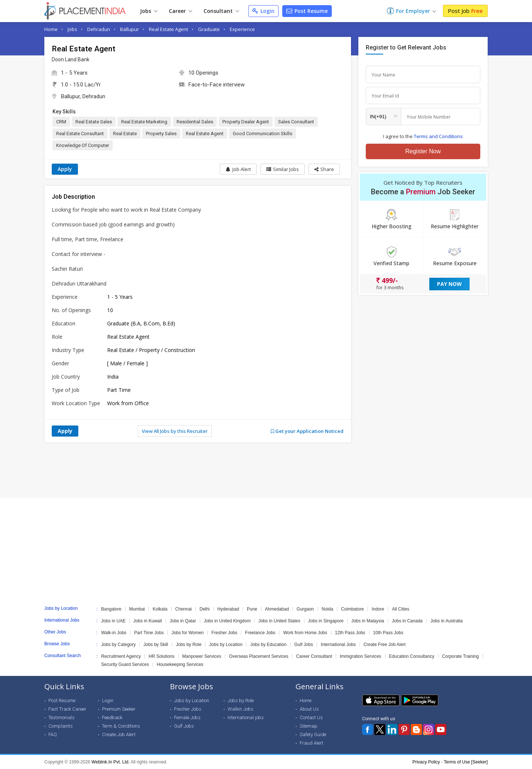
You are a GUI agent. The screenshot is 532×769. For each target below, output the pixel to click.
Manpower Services (202, 656)
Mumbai (137, 609)
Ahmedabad (277, 609)
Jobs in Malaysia (368, 621)
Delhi (204, 609)
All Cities (401, 609)
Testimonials (62, 717)
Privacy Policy (426, 762)
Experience (242, 29)
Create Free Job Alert (385, 645)
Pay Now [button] (449, 284)
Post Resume (307, 11)
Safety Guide (313, 734)
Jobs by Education (268, 645)
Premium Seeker (119, 709)
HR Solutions (161, 656)
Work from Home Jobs (305, 633)
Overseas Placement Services (259, 656)
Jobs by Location (226, 645)
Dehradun (99, 29)
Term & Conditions (121, 726)
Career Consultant (314, 656)
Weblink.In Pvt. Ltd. (111, 762)
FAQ (53, 734)
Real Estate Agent (168, 29)
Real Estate (125, 134)
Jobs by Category (118, 645)
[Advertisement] (266, 470)
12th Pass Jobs (350, 633)
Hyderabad (228, 609)
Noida (328, 609)
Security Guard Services (125, 664)
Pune (252, 609)
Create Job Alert (119, 734)
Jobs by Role (189, 645)
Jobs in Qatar (183, 621)
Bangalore (111, 609)
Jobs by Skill (156, 645)
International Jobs (338, 645)
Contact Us (311, 717)
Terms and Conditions (438, 136)
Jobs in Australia (446, 621)
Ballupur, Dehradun (83, 96)
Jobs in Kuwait (148, 621)
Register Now (423, 151)
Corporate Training (461, 656)
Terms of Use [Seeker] (466, 762)
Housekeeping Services (180, 664)
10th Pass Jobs (388, 633)
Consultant (221, 11)
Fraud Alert (311, 743)
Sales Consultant (296, 122)
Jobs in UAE (113, 621)
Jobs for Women (187, 633)
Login (263, 11)
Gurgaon (305, 609)
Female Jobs (187, 717)
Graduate (209, 29)
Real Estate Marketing (144, 122)
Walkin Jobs (241, 709)
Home (51, 29)
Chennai (183, 609)
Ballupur (129, 29)
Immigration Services (361, 656)
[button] (324, 169)
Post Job (465, 11)
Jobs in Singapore (326, 621)
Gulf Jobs (303, 645)
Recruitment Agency (121, 656)
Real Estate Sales (94, 122)
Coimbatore (352, 609)
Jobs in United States (279, 621)
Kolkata (160, 609)
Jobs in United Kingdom (227, 621)
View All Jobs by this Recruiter (175, 431)
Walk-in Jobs (114, 633)
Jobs (149, 11)
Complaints (61, 726)
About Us (309, 709)
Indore (378, 609)
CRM (61, 122)
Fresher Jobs (224, 633)
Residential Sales (195, 122)
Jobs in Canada (407, 621)
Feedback (112, 717)
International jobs (246, 717)
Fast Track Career (67, 709)
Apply (65, 169)
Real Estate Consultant (80, 134)
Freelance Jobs (260, 633)
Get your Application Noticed (307, 431)
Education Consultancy (412, 656)
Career (180, 11)
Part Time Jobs (149, 633)
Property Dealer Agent (246, 122)
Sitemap (308, 726)
